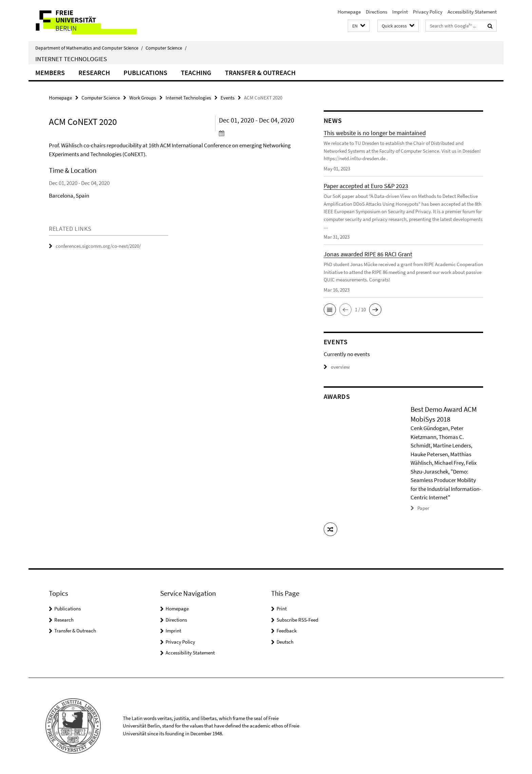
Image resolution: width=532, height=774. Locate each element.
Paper (423, 508)
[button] (359, 26)
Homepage (349, 12)
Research (94, 72)
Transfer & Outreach (260, 72)
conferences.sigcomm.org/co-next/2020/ (98, 246)
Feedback (287, 631)
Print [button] (282, 609)
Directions (376, 12)
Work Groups (143, 98)
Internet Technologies (71, 59)
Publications (145, 72)
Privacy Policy (428, 12)
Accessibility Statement (472, 12)
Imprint (400, 12)
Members (50, 72)
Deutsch (285, 642)
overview (337, 367)
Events (227, 98)
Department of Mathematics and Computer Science (89, 48)
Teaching (196, 72)
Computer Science (166, 48)
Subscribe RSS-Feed (297, 620)
